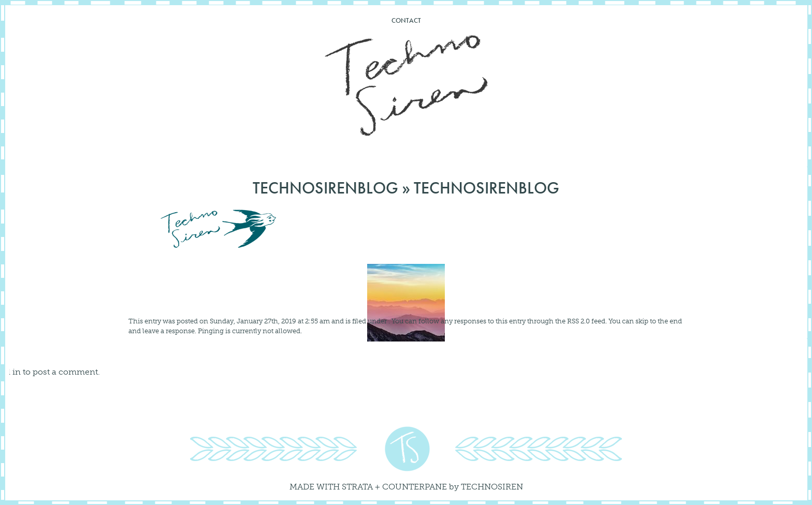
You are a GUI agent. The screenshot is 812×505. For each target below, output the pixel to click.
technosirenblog (325, 188)
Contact (406, 20)
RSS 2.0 (578, 321)
